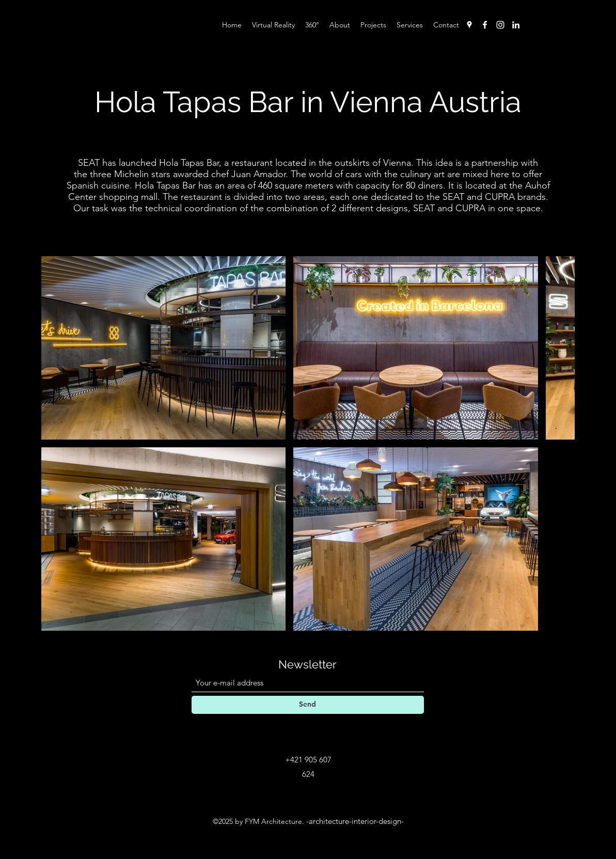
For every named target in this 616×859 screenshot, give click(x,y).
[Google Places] (469, 25)
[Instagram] (500, 25)
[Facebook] (485, 25)
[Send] (308, 705)
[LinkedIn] (516, 25)
